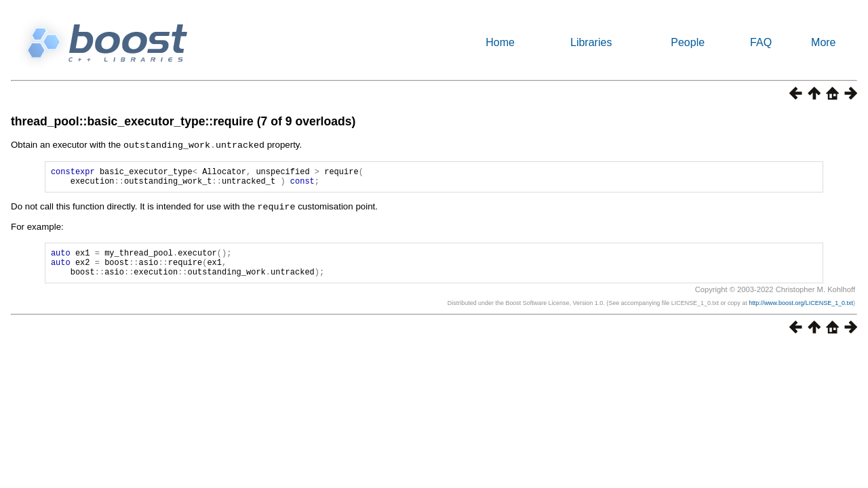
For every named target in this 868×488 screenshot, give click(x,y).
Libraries (591, 42)
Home (500, 42)
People (688, 42)
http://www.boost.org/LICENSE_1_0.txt (801, 312)
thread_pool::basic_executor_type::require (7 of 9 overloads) (183, 121)
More (823, 42)
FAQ (761, 42)
